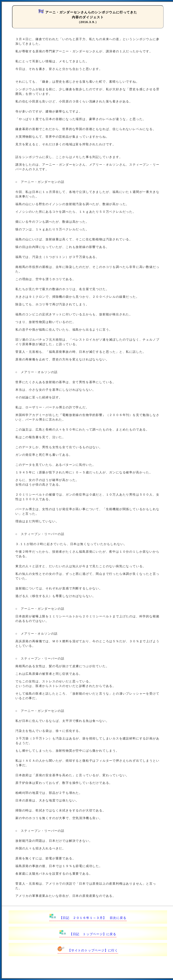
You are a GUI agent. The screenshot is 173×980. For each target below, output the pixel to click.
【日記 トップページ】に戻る (88, 934)
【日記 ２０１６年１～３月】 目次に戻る (88, 918)
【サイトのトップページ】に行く (88, 950)
